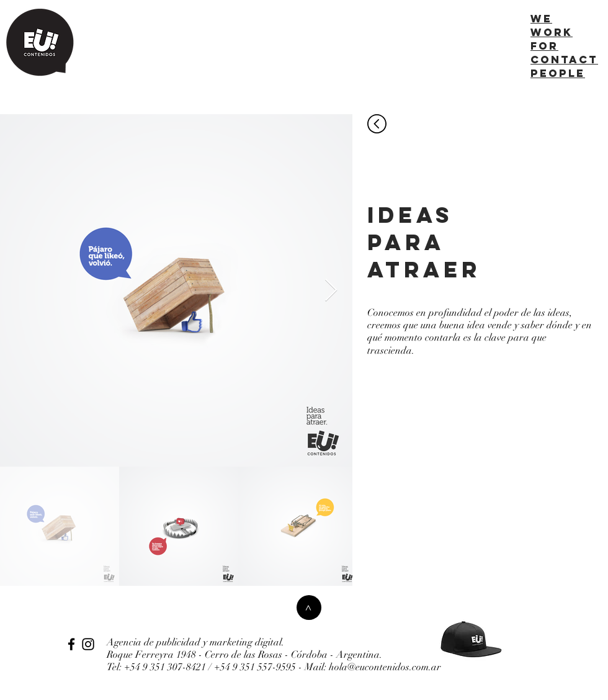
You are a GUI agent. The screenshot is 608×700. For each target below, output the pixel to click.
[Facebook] (71, 644)
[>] (309, 608)
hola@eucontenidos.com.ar (385, 667)
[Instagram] (88, 644)
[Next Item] (331, 291)
